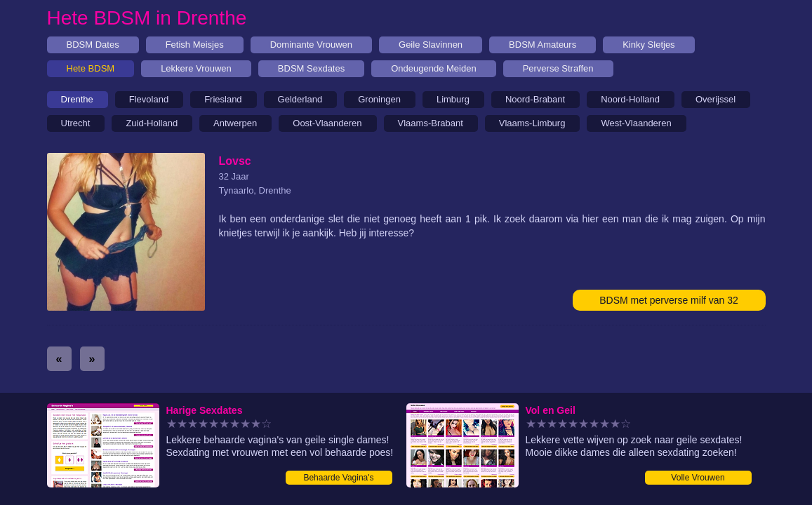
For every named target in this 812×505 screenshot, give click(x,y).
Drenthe (77, 99)
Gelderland (300, 99)
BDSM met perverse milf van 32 (669, 300)
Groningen (379, 99)
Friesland (223, 99)
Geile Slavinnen (431, 45)
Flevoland (149, 99)
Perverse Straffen (558, 68)
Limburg (453, 99)
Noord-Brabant (535, 99)
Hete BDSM (91, 68)
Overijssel (716, 99)
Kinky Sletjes (648, 45)
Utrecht (76, 123)
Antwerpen (235, 123)
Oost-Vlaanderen (327, 123)
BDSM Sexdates (311, 68)
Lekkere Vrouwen (196, 68)
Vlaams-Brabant (431, 123)
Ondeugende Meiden (433, 68)
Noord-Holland (630, 99)
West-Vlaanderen (636, 123)
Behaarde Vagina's (338, 478)
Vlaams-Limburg (532, 123)
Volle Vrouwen (698, 478)
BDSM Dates (93, 45)
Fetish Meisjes (195, 45)
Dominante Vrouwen (311, 45)
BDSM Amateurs (543, 45)
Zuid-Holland (152, 123)
